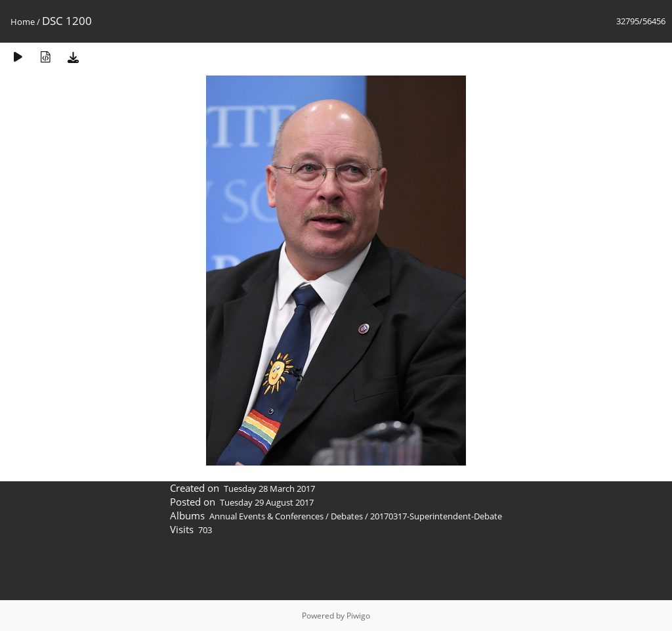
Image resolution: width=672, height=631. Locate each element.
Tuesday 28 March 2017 (269, 489)
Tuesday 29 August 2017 (267, 502)
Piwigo (358, 616)
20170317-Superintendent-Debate (436, 516)
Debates (347, 516)
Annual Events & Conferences (266, 516)
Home (23, 22)
